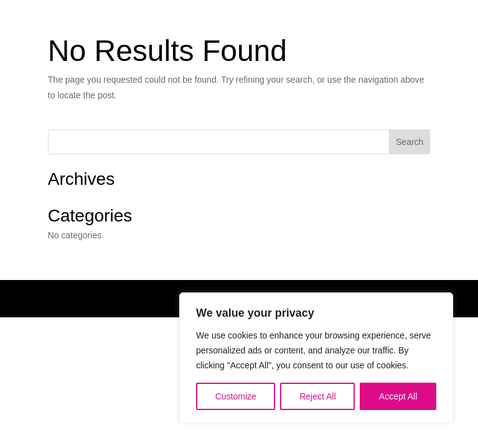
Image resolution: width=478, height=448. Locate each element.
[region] (316, 358)
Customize (236, 396)
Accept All (398, 396)
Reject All (317, 396)
